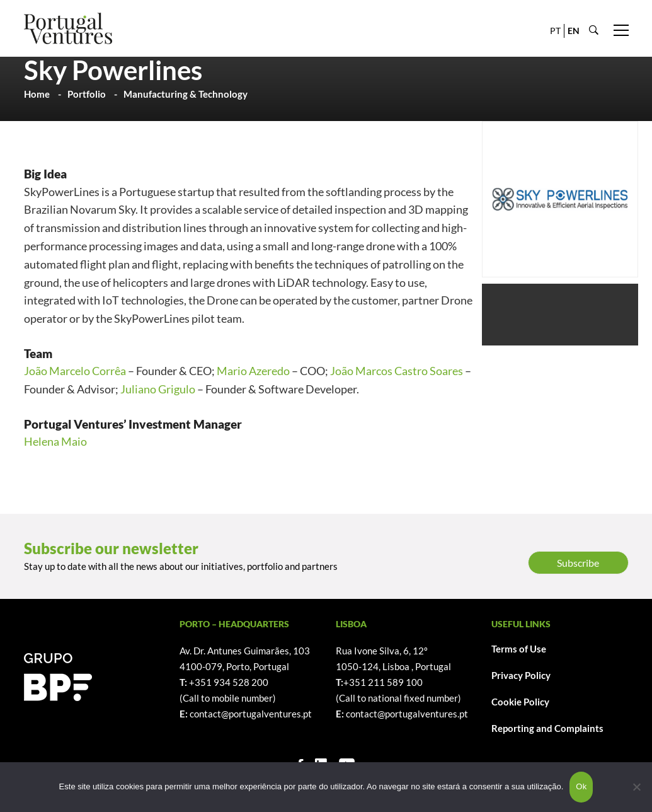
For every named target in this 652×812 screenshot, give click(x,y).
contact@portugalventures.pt (251, 714)
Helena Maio (55, 441)
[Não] (636, 787)
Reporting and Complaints (547, 728)
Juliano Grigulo (158, 389)
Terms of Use (519, 649)
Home (37, 94)
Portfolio (87, 94)
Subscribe (578, 563)
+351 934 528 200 (229, 682)
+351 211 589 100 (383, 682)
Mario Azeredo (253, 371)
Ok (581, 786)
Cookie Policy (520, 702)
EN (574, 31)
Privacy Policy (521, 675)
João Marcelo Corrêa (75, 371)
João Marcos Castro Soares (397, 371)
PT (555, 31)
